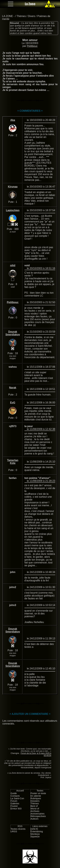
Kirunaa (13, 187)
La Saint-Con (17, 798)
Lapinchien (13, 210)
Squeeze (35, 837)
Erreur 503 (16, 809)
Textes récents (18, 829)
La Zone (30, 4)
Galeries (15, 803)
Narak (13, 388)
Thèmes (21, 16)
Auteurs (35, 819)
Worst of (35, 809)
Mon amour (30, 40)
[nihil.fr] (34, 829)
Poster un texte (38, 793)
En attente (36, 796)
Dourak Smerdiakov (13, 333)
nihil (13, 265)
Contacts (15, 796)
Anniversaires (38, 814)
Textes (40, 791)
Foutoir (14, 806)
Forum (14, 801)
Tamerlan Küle (13, 462)
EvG (13, 403)
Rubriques (36, 798)
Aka (13, 120)
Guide (14, 793)
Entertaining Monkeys (37, 833)
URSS (14, 831)
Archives (35, 811)
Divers (32, 16)
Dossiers (35, 801)
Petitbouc (32, 46)
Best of (34, 806)
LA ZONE (8, 16)
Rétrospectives (38, 816)
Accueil (20, 791)
